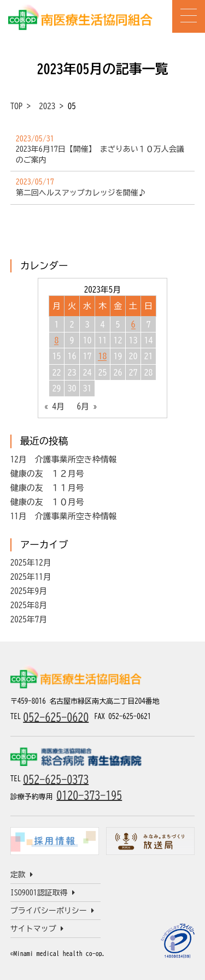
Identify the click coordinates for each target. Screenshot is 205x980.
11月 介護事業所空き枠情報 (64, 516)
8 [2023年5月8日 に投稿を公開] (56, 340)
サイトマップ (37, 929)
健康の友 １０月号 (47, 502)
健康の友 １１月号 (47, 488)
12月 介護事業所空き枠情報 (64, 459)
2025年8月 (29, 605)
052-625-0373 (56, 779)
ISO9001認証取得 (43, 893)
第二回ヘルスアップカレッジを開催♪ (81, 193)
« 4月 (54, 406)
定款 (22, 875)
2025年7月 (29, 619)
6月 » (87, 406)
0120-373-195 (89, 795)
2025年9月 (29, 591)
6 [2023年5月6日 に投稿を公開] (133, 324)
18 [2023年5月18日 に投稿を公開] (102, 356)
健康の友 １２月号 (47, 474)
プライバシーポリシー (52, 911)
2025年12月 (31, 563)
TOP (17, 106)
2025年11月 (31, 577)
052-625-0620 (56, 717)
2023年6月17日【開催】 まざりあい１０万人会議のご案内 (100, 155)
